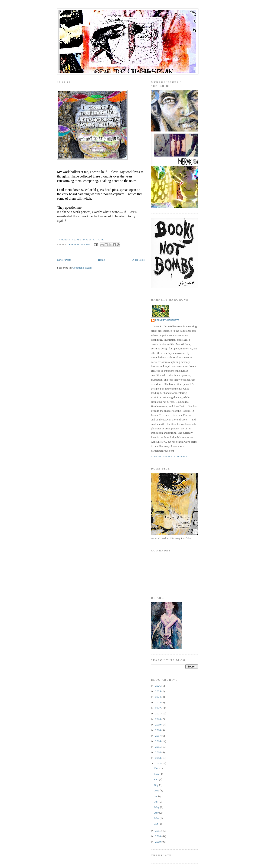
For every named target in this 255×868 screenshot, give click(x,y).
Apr (157, 813)
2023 (158, 702)
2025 (158, 691)
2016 (158, 741)
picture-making (80, 245)
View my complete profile (169, 457)
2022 (158, 708)
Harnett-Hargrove (167, 320)
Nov (157, 774)
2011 (158, 831)
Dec (157, 768)
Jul (156, 796)
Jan (157, 824)
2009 (158, 842)
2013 (158, 758)
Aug (157, 790)
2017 (158, 736)
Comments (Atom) (83, 268)
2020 (158, 719)
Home (101, 260)
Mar (157, 818)
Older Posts (138, 260)
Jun (157, 802)
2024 (158, 697)
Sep (157, 785)
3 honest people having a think (81, 240)
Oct (157, 779)
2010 (158, 836)
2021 (158, 713)
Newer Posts (64, 260)
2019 (158, 725)
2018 (158, 730)
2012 (158, 763)
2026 (158, 686)
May (157, 807)
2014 (158, 752)
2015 (158, 747)
